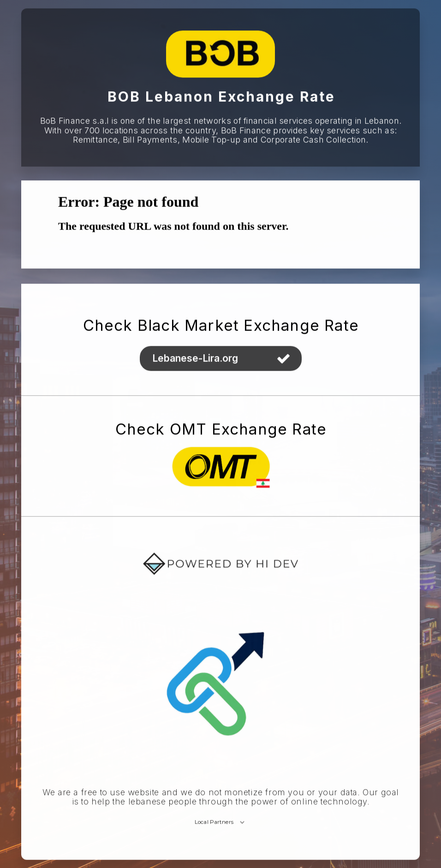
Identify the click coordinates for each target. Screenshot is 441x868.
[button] (221, 359)
